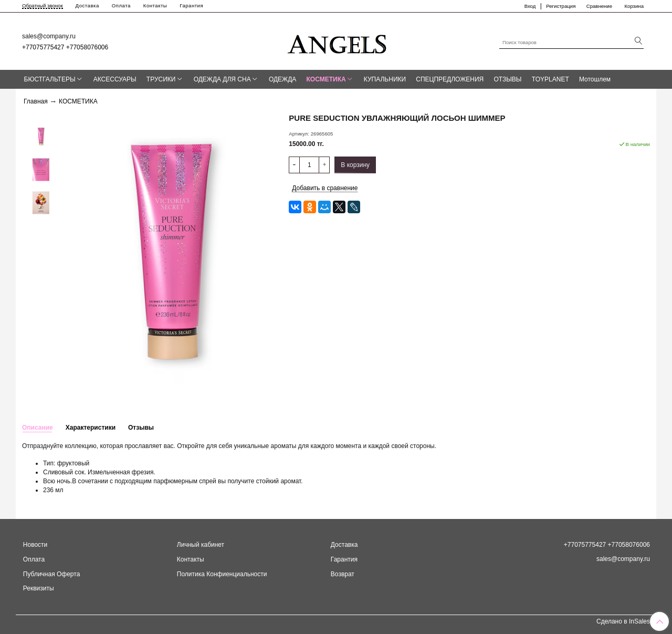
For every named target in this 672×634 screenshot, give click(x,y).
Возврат (343, 574)
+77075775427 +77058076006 (65, 47)
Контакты (155, 6)
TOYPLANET (550, 79)
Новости (35, 545)
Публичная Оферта (52, 574)
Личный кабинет (201, 545)
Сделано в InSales (623, 621)
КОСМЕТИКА (326, 79)
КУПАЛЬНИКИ (385, 79)
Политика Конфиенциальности (222, 574)
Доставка (87, 6)
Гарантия (191, 6)
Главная (36, 101)
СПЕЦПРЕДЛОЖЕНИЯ (450, 79)
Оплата (121, 6)
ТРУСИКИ (161, 79)
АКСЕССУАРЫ (115, 79)
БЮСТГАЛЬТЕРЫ (50, 79)
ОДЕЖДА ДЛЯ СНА (222, 79)
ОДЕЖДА (282, 79)
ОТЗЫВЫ (507, 79)
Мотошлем (595, 79)
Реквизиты (39, 588)
